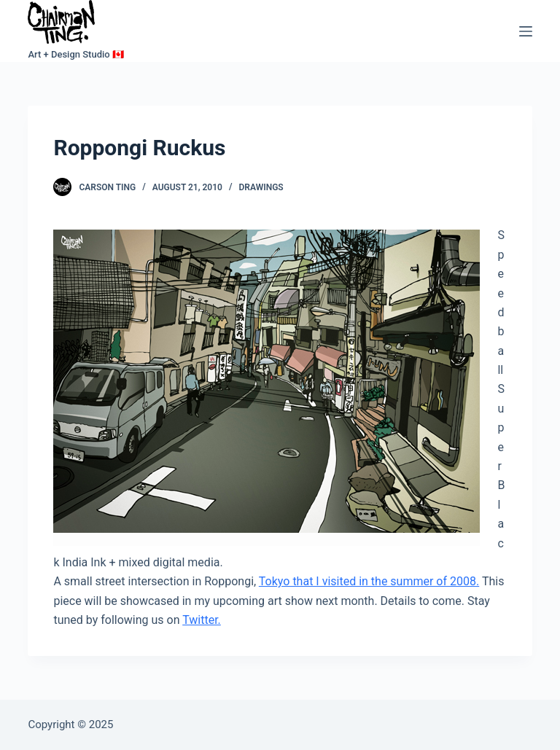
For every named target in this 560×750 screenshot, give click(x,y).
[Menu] (526, 31)
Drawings (261, 187)
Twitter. (202, 620)
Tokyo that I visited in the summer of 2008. (369, 581)
